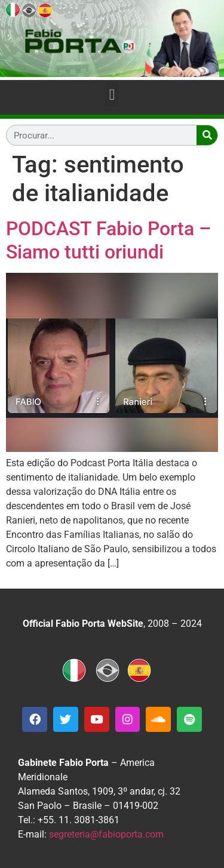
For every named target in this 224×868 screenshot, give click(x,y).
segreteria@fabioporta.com (106, 834)
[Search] (207, 135)
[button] (112, 95)
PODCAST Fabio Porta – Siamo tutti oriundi (109, 240)
